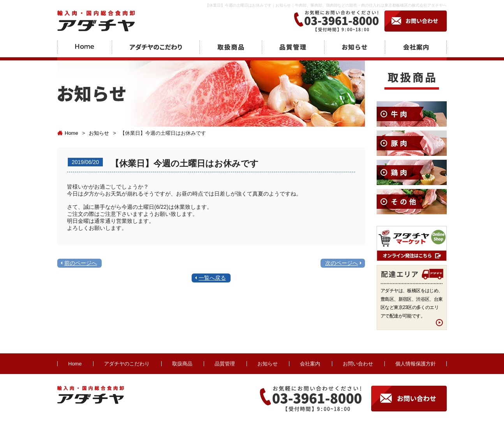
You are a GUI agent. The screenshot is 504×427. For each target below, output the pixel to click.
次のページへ (342, 263)
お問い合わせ (358, 364)
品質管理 (225, 364)
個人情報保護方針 (416, 364)
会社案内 (310, 364)
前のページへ (81, 263)
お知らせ (99, 133)
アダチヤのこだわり (127, 364)
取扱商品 (182, 364)
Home (68, 133)
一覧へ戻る (212, 278)
